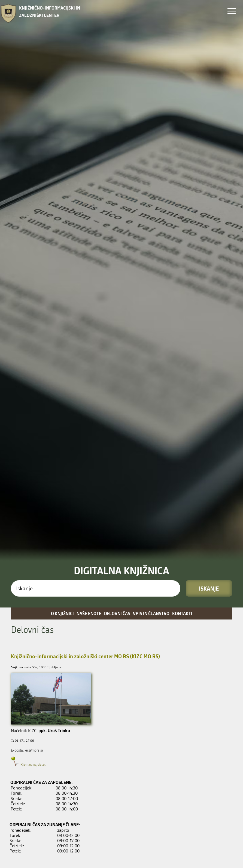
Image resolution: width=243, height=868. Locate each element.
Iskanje (209, 451)
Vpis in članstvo (151, 476)
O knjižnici (62, 476)
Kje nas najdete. (33, 627)
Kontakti (182, 476)
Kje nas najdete (33, 850)
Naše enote (89, 476)
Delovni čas (117, 476)
